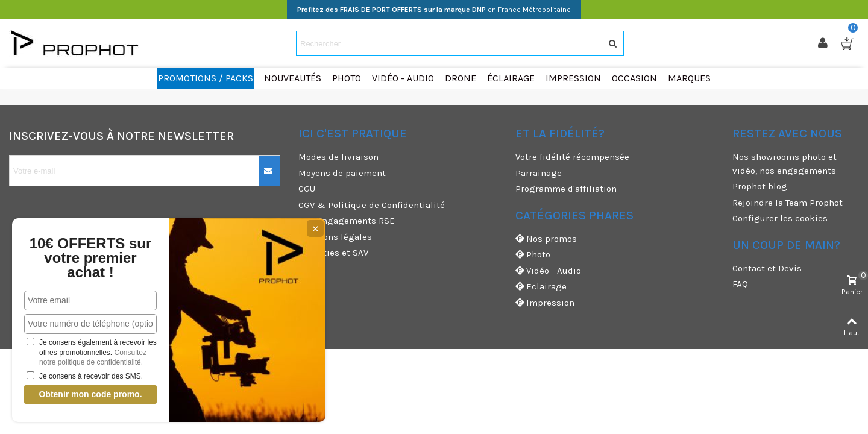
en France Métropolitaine (434, 10)
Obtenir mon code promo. (90, 394)
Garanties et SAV (333, 253)
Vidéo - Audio (548, 271)
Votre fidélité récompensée (572, 157)
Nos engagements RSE (347, 221)
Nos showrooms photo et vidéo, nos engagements (785, 164)
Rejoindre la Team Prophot (788, 203)
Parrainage (539, 173)
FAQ (740, 284)
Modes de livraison (338, 157)
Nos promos (546, 239)
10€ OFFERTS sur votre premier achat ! (91, 258)
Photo (533, 255)
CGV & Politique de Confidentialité (372, 205)
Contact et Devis (767, 268)
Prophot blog (760, 186)
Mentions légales (335, 237)
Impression (545, 303)
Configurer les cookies (780, 218)
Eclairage (541, 287)
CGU (307, 189)
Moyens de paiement (342, 173)
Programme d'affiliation (566, 189)
